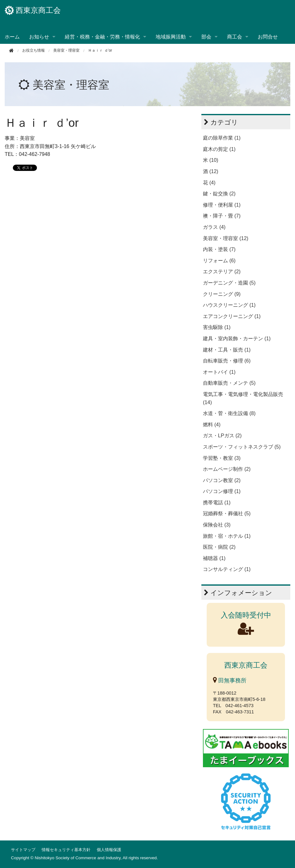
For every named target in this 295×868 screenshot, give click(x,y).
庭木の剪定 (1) (219, 149)
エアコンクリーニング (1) (232, 316)
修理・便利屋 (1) (222, 205)
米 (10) (211, 160)
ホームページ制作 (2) (227, 469)
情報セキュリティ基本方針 (66, 850)
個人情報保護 (109, 850)
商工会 (235, 37)
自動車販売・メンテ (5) (229, 383)
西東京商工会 (33, 10)
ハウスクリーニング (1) (229, 305)
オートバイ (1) (219, 372)
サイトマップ (23, 850)
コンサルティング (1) (227, 569)
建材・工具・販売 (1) (227, 350)
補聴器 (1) (214, 558)
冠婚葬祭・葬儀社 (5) (227, 514)
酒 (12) (211, 171)
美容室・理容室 (66, 50)
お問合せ (268, 37)
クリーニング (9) (222, 294)
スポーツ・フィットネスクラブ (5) (242, 447)
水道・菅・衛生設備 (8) (229, 413)
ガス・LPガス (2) (222, 436)
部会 (206, 37)
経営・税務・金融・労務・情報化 (102, 37)
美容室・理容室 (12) (226, 238)
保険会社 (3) (217, 525)
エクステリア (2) (222, 272)
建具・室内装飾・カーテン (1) (237, 339)
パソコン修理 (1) (222, 491)
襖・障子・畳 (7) (222, 216)
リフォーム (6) (219, 261)
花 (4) (209, 183)
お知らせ (39, 37)
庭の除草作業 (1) (222, 138)
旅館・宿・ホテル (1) (227, 536)
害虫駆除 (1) (217, 327)
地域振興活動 (171, 37)
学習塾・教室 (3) (222, 458)
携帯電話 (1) (217, 503)
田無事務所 (230, 681)
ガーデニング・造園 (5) (229, 283)
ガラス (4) (214, 227)
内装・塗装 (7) (219, 249)
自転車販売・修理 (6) (227, 361)
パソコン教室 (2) (222, 480)
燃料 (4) (212, 425)
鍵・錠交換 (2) (219, 194)
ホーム (12, 37)
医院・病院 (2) (219, 547)
